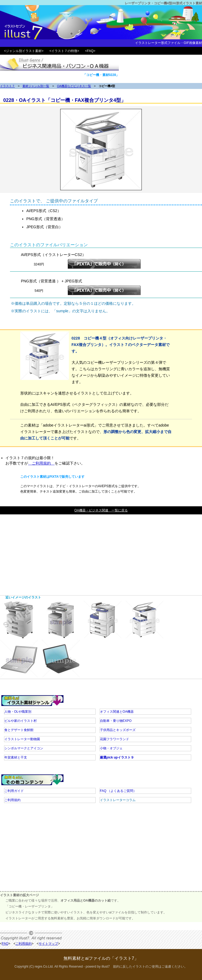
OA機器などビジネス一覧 (74, 86)
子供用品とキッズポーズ (118, 730)
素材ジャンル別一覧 (36, 86)
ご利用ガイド (14, 791)
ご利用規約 (41, 463)
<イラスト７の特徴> (64, 51)
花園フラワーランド (115, 739)
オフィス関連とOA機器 (117, 712)
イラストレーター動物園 (22, 739)
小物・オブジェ (111, 748)
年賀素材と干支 (16, 757)
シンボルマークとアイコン (24, 748)
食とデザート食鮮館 (19, 730)
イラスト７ (7, 86)
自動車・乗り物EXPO (116, 721)
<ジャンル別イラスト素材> (24, 51)
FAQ (118, 791)
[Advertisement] (101, 552)
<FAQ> (90, 51)
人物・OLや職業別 (18, 712)
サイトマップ (48, 944)
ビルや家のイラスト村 (21, 721)
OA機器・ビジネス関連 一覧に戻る (101, 510)
